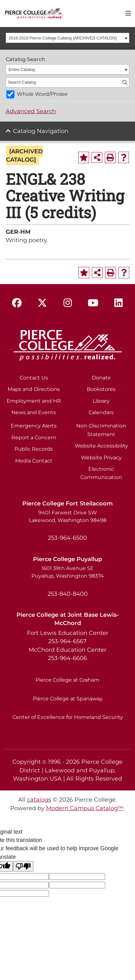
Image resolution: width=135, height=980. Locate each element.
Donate (101, 378)
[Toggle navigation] (128, 14)
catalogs (39, 799)
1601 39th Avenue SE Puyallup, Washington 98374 (68, 572)
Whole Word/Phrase (42, 94)
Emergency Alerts (34, 426)
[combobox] (68, 38)
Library (101, 401)
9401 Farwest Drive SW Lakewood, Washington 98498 (68, 516)
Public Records (34, 449)
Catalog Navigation (41, 131)
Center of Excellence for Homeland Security (68, 717)
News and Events (34, 412)
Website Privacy (101, 458)
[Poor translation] (23, 866)
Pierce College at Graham (67, 680)
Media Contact (34, 461)
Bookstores (101, 389)
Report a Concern (34, 438)
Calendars (101, 412)
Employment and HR (34, 401)
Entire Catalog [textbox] (22, 70)
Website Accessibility (101, 446)
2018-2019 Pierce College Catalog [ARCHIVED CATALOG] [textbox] (63, 38)
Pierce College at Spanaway (68, 699)
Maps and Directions (34, 389)
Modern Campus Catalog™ (85, 808)
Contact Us (34, 378)
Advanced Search (31, 111)
